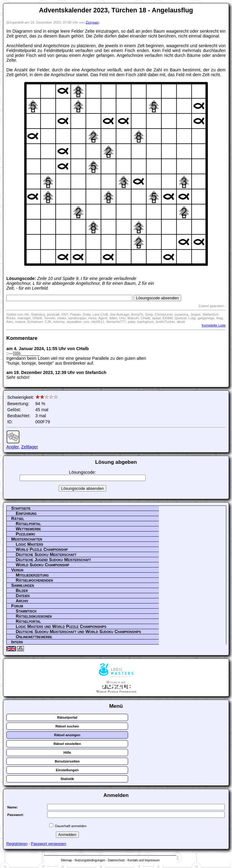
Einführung (26, 513)
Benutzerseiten (67, 761)
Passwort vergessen (48, 844)
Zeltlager (30, 447)
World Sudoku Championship (42, 565)
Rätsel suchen (67, 726)
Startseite (21, 508)
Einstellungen (67, 770)
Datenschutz (116, 860)
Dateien (23, 596)
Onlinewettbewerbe (34, 637)
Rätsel (18, 519)
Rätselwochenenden (34, 580)
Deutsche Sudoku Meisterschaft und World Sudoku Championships (78, 632)
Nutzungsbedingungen (90, 860)
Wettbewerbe (28, 529)
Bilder (22, 590)
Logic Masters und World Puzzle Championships (61, 626)
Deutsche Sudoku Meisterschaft (46, 554)
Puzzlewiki (25, 534)
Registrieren (17, 844)
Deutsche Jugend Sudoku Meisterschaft (53, 560)
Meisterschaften (27, 539)
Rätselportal (28, 524)
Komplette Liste (214, 325)
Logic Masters (29, 544)
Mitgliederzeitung (32, 575)
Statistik (67, 779)
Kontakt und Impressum (143, 860)
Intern (17, 642)
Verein (17, 570)
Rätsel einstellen (67, 744)
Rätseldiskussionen (34, 616)
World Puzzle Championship (42, 549)
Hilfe (67, 753)
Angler (13, 447)
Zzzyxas (92, 22)
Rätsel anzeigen (67, 735)
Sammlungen (23, 585)
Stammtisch (26, 611)
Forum (17, 606)
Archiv (22, 601)
